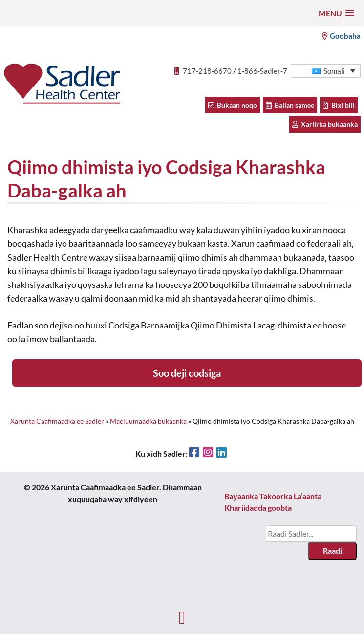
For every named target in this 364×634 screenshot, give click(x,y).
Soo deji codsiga (187, 373)
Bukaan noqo (233, 105)
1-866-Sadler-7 (262, 71)
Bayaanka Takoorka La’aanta (273, 496)
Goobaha (341, 36)
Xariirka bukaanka (325, 124)
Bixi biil (339, 105)
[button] (336, 13)
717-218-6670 (207, 71)
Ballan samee (290, 105)
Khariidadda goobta (258, 508)
